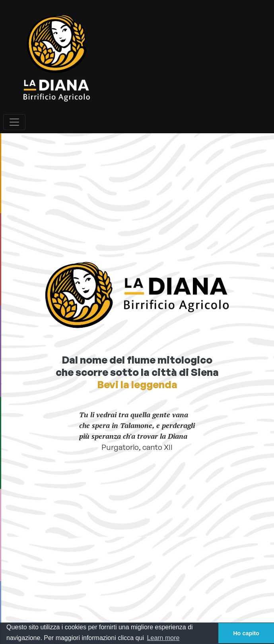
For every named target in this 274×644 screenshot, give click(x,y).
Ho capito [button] (246, 633)
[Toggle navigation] (14, 122)
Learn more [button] (163, 638)
